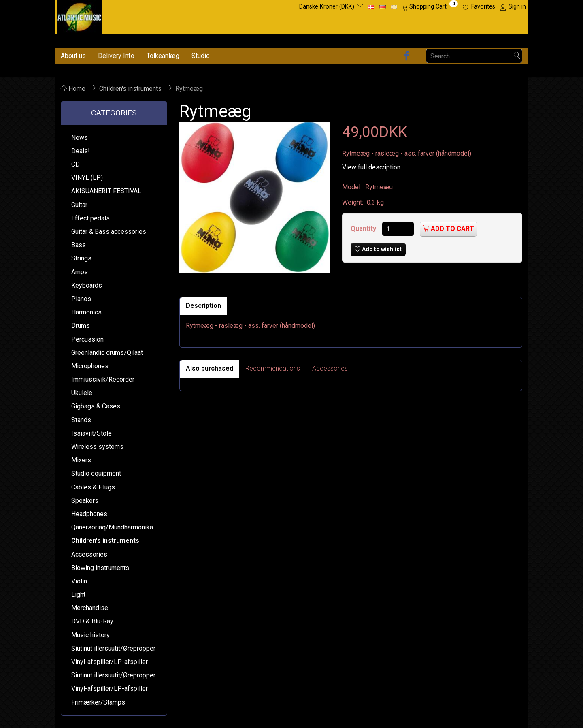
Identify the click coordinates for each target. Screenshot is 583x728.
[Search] (517, 56)
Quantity (364, 229)
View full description (371, 167)
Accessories (330, 368)
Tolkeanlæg (163, 56)
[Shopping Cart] (430, 7)
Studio (201, 56)
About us (73, 56)
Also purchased (210, 368)
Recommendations (273, 368)
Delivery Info (116, 56)
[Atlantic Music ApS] (80, 16)
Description (203, 306)
